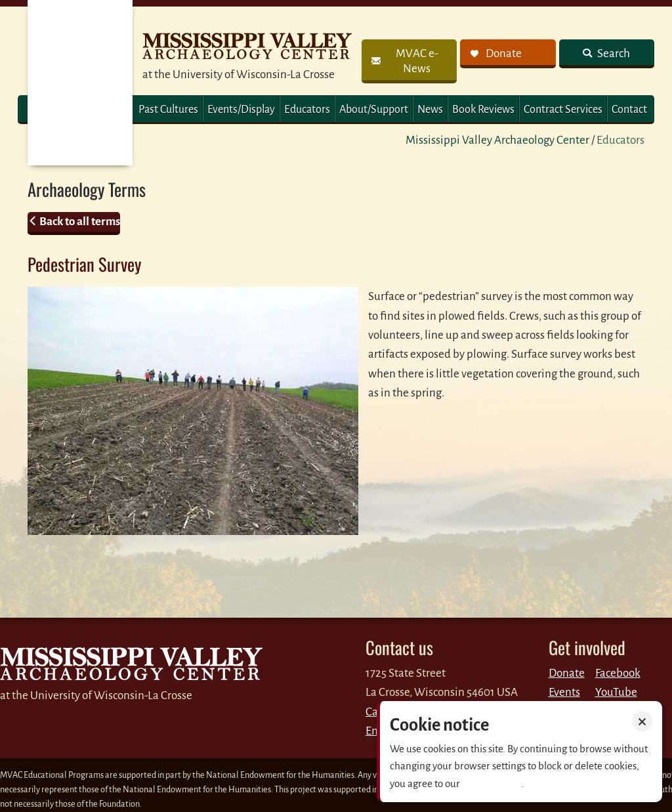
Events (564, 692)
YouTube (616, 692)
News (430, 110)
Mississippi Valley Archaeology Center (497, 140)
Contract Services (563, 110)
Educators (307, 110)
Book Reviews (483, 110)
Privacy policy (492, 783)
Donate (567, 673)
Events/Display (241, 110)
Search (613, 53)
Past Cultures (168, 110)
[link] (409, 61)
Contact (629, 110)
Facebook (618, 673)
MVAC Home (80, 83)
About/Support (374, 110)
